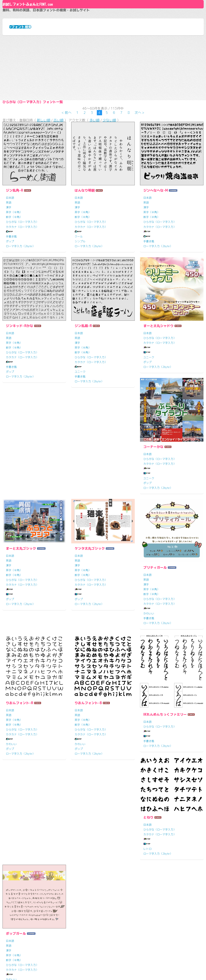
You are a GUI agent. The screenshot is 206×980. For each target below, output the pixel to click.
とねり (80, 792)
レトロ (79, 824)
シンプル (80, 310)
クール (79, 305)
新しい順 (44, 187)
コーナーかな (16, 530)
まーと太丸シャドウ (158, 394)
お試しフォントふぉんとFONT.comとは (135, 913)
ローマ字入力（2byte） (20, 315)
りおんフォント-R (88, 665)
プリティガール (18, 665)
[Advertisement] (103, 110)
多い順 (95, 187)
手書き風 (11, 305)
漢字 (9, 276)
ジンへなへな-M (156, 259)
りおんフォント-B (157, 665)
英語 (9, 271)
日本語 (10, 266)
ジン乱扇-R (83, 394)
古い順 (58, 187)
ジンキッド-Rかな (19, 394)
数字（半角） (14, 286)
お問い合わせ (116, 943)
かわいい (11, 711)
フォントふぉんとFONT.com (72, 969)
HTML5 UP (151, 969)
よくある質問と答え (121, 928)
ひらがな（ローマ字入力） (22, 291)
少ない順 (109, 187)
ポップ (10, 310)
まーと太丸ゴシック (90, 511)
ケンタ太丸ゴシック (158, 511)
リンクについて (117, 920)
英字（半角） (14, 281)
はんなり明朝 (85, 259)
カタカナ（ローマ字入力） (22, 295)
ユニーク (80, 440)
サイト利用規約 (117, 936)
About (103, 18)
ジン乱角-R (14, 259)
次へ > (139, 176)
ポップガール (153, 801)
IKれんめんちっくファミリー (28, 812)
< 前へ (67, 176)
